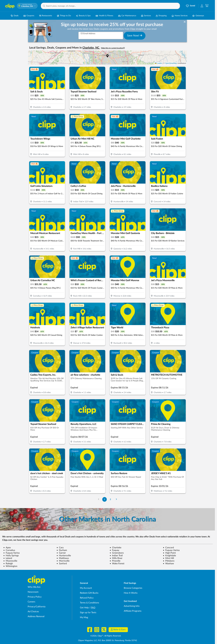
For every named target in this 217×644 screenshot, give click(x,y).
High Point (169, 553)
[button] (110, 6)
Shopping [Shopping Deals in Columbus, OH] (161, 16)
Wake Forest (117, 564)
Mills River (116, 558)
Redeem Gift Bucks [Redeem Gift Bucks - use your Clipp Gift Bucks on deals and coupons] (89, 593)
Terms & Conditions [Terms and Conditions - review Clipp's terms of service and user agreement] (89, 603)
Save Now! (135, 36)
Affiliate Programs (133, 611)
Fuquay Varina (11, 553)
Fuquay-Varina (171, 550)
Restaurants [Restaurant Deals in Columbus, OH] (46, 16)
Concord (168, 548)
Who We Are (34, 587)
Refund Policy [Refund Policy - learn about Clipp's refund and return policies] (87, 598)
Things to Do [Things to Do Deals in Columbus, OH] (64, 16)
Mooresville (10, 561)
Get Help (84, 608)
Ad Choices (33, 612)
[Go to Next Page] (116, 499)
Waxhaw (168, 564)
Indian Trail (116, 556)
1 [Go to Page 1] (105, 499)
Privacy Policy (35, 597)
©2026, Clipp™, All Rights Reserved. (106, 636)
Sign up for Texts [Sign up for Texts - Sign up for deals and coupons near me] (88, 613)
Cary (60, 548)
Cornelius (9, 550)
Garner (61, 553)
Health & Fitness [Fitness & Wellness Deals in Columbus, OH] (104, 16)
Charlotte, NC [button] (91, 48)
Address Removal (36, 616)
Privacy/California (37, 607)
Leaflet (158, 63)
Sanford (62, 564)
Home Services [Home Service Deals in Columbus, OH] (180, 16)
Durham (62, 550)
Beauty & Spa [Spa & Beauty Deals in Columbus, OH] (83, 16)
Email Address (88, 34)
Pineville (115, 561)
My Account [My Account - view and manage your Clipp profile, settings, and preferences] (86, 588)
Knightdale (169, 556)
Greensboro (117, 553)
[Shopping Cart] (207, 6)
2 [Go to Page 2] (110, 499)
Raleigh (8, 564)
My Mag (84, 617)
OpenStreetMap (171, 63)
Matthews (63, 558)
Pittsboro (169, 561)
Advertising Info (132, 606)
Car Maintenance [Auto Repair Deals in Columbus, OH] (127, 16)
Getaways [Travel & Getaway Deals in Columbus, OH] (198, 16)
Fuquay (114, 550)
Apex (7, 548)
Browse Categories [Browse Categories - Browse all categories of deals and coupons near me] (133, 588)
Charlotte (115, 548)
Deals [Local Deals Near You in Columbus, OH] (15, 16)
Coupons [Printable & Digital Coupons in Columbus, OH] (29, 16)
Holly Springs (11, 556)
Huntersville (64, 556)
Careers (31, 602)
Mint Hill (168, 558)
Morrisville (63, 561)
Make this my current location (113, 48)
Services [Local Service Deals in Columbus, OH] (146, 16)
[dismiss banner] (185, 22)
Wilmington (10, 566)
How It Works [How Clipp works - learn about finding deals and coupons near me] (131, 593)
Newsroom (33, 592)
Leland (8, 558)
